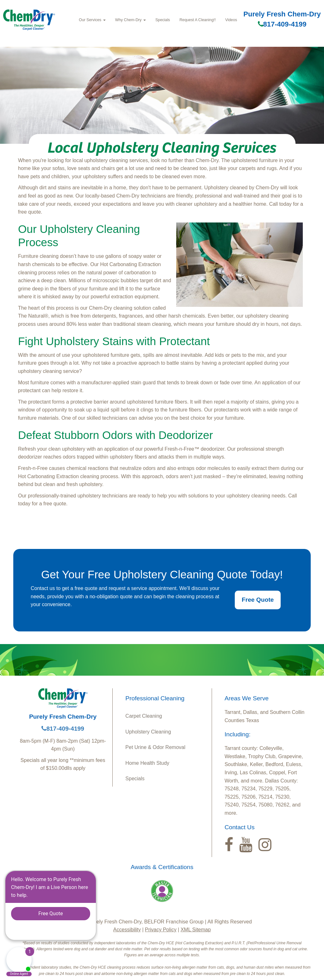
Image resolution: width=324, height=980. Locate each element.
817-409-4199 (282, 24)
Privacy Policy (161, 930)
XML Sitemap (196, 930)
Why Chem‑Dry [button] (131, 20)
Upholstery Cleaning (148, 732)
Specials (163, 20)
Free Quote (258, 600)
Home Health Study (147, 763)
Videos (231, 20)
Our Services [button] (92, 20)
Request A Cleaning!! (198, 20)
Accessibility (127, 930)
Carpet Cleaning (144, 716)
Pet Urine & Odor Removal (155, 747)
